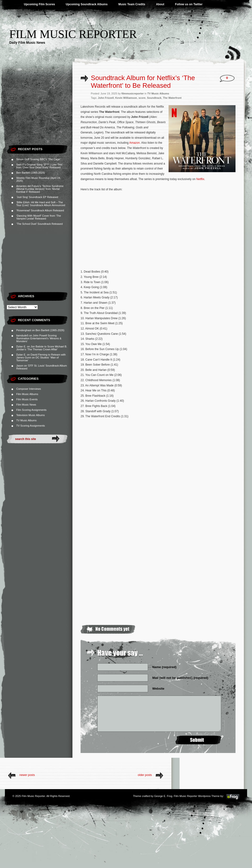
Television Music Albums (30, 415)
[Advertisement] (40, 112)
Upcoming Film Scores (39, 4)
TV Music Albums (26, 420)
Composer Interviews (29, 389)
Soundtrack (154, 98)
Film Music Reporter (73, 34)
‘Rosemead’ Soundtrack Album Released (40, 210)
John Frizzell (106, 98)
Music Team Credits (132, 4)
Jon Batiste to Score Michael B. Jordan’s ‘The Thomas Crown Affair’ (42, 348)
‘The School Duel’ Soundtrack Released (39, 224)
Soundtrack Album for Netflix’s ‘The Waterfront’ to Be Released (143, 82)
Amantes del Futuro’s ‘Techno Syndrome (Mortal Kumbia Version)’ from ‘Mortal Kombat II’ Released (40, 189)
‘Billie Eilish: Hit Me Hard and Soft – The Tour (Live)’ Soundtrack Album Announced (41, 204)
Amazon (134, 143)
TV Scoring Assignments (31, 426)
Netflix (200, 179)
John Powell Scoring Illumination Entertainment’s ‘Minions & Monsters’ (39, 338)
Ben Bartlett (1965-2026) (31, 173)
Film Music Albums (27, 394)
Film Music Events (27, 399)
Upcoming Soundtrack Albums (87, 4)
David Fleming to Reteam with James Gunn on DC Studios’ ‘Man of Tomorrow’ (41, 357)
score (142, 98)
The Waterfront (172, 98)
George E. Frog (163, 796)
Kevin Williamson (126, 98)
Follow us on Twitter (189, 4)
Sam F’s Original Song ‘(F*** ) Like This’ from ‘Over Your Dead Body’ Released (39, 166)
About (160, 4)
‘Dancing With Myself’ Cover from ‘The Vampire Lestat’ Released (39, 217)
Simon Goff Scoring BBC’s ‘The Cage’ (38, 159)
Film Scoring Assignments (31, 410)
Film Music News (26, 405)
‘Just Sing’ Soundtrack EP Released (37, 197)
